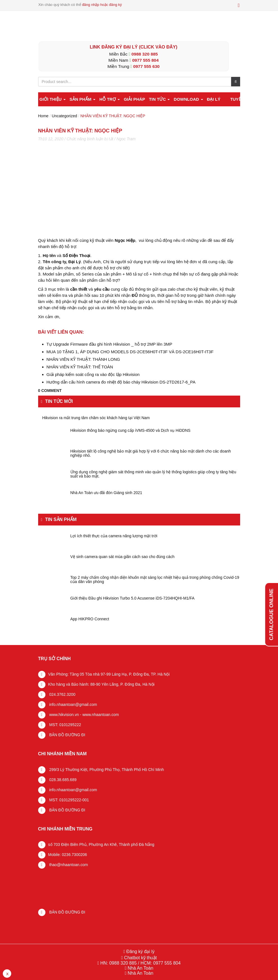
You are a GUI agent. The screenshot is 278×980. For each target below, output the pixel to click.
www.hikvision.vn (64, 715)
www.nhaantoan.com (101, 715)
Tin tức (159, 99)
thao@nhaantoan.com (68, 865)
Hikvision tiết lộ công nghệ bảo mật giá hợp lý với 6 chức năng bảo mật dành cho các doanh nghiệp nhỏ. (151, 453)
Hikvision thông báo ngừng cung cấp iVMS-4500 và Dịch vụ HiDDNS (130, 431)
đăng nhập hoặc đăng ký (102, 5)
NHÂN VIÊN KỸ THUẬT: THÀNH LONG (83, 359)
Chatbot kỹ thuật (140, 958)
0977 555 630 (146, 66)
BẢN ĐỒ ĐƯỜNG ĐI (67, 735)
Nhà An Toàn (140, 968)
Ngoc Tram (126, 139)
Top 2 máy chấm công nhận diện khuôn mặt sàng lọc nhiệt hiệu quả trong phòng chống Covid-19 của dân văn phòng (155, 580)
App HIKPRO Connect (90, 619)
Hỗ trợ (110, 99)
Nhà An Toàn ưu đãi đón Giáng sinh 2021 (106, 493)
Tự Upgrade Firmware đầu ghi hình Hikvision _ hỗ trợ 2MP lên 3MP (109, 344)
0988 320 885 (145, 54)
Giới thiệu (53, 99)
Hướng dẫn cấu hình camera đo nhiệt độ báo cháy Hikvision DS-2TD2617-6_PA (121, 382)
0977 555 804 (145, 60)
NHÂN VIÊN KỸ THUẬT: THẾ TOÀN (80, 367)
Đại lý (213, 99)
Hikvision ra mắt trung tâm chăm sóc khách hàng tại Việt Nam (96, 418)
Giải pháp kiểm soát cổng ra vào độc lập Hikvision (93, 374)
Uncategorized (65, 116)
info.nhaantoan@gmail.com (73, 704)
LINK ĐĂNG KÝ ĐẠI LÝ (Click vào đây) (134, 47)
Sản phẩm (83, 99)
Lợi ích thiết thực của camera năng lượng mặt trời (114, 536)
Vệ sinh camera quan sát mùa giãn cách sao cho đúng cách (122, 557)
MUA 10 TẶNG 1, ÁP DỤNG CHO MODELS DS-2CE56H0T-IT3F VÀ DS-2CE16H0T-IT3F (130, 352)
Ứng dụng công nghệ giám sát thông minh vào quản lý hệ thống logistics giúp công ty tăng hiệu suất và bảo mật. (153, 474)
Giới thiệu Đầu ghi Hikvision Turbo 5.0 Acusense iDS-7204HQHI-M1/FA (133, 598)
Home (43, 116)
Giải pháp (134, 99)
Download (188, 99)
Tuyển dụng (244, 99)
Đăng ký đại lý (140, 952)
